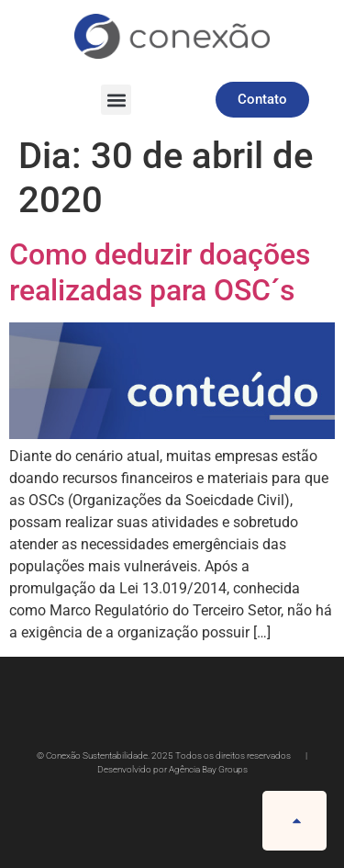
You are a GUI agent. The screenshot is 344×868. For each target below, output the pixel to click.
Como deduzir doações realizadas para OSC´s (160, 272)
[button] (116, 100)
